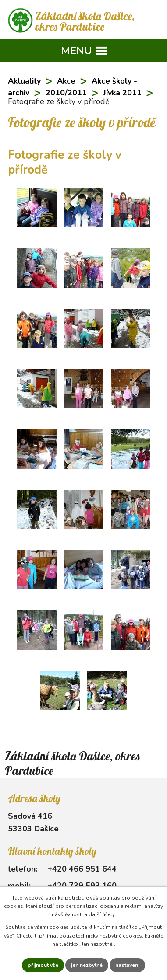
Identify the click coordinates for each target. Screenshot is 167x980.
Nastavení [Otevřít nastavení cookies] (127, 965)
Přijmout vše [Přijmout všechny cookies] (43, 965)
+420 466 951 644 (82, 869)
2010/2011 (66, 93)
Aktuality (24, 81)
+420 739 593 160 (82, 886)
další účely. (102, 914)
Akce (66, 81)
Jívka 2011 (122, 93)
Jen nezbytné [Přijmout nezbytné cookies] (87, 965)
